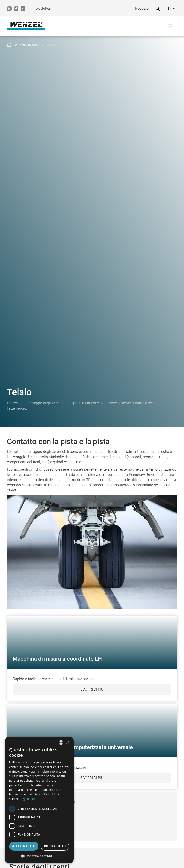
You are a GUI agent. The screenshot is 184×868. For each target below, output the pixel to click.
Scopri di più (92, 689)
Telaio (52, 44)
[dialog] (39, 800)
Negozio (142, 8)
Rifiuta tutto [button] (55, 846)
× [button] (67, 742)
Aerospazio (29, 44)
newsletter (42, 8)
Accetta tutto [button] (24, 846)
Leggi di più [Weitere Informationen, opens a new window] (27, 799)
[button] (172, 9)
